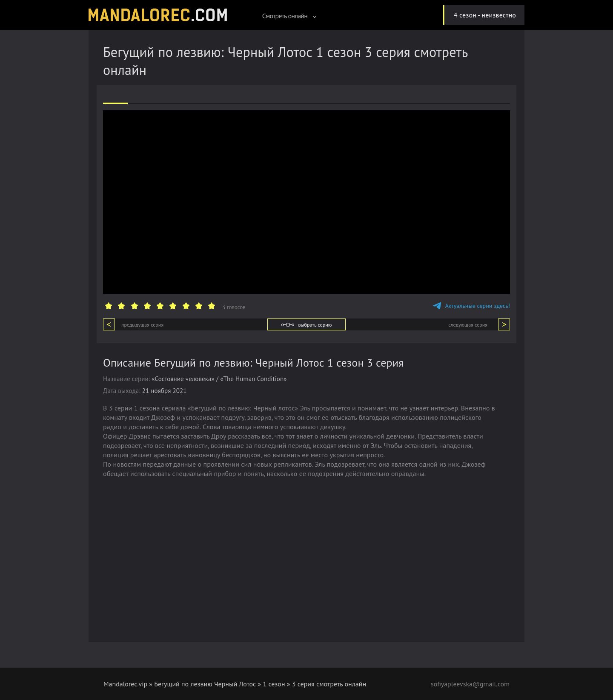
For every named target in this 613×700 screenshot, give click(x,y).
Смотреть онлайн (289, 16)
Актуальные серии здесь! (471, 306)
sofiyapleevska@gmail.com (470, 684)
